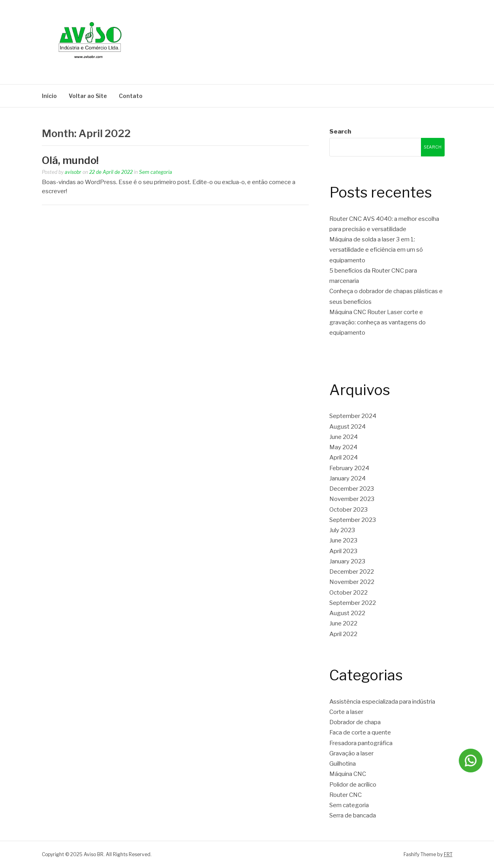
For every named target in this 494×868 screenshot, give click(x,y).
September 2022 (353, 603)
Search (340, 132)
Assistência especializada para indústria (382, 702)
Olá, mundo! (70, 160)
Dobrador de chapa (355, 722)
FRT (448, 854)
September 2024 (353, 416)
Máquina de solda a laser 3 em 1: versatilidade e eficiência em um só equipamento (376, 250)
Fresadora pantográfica (361, 743)
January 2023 (347, 561)
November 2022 (352, 582)
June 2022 (343, 623)
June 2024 (344, 437)
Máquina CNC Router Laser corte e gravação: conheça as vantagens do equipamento (378, 323)
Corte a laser (346, 712)
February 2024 (349, 468)
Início (49, 96)
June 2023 (343, 540)
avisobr (73, 172)
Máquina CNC (348, 774)
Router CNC (346, 795)
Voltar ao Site (88, 96)
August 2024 (347, 427)
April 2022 (343, 634)
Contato (131, 96)
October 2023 (348, 510)
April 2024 (344, 458)
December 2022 (352, 572)
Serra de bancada (353, 815)
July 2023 (342, 530)
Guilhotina (343, 764)
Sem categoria (156, 172)
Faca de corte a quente (360, 732)
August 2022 (347, 613)
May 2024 (343, 447)
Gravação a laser (351, 753)
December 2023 (352, 489)
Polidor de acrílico (353, 785)
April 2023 (343, 551)
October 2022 (348, 593)
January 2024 (347, 478)
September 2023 (353, 520)
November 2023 (352, 499)
